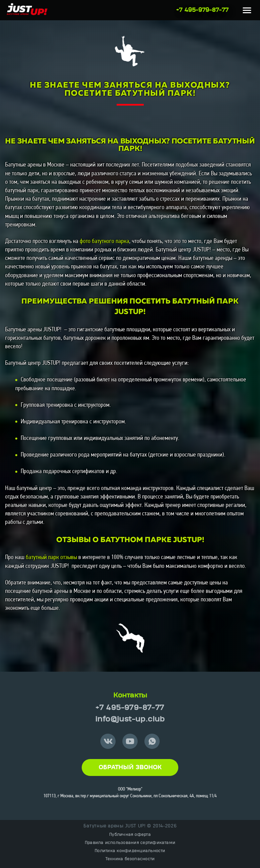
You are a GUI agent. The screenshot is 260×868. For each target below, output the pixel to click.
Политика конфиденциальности (130, 851)
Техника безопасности (130, 859)
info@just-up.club (130, 719)
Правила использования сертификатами (130, 843)
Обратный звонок (130, 767)
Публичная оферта (130, 834)
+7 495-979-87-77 (202, 10)
